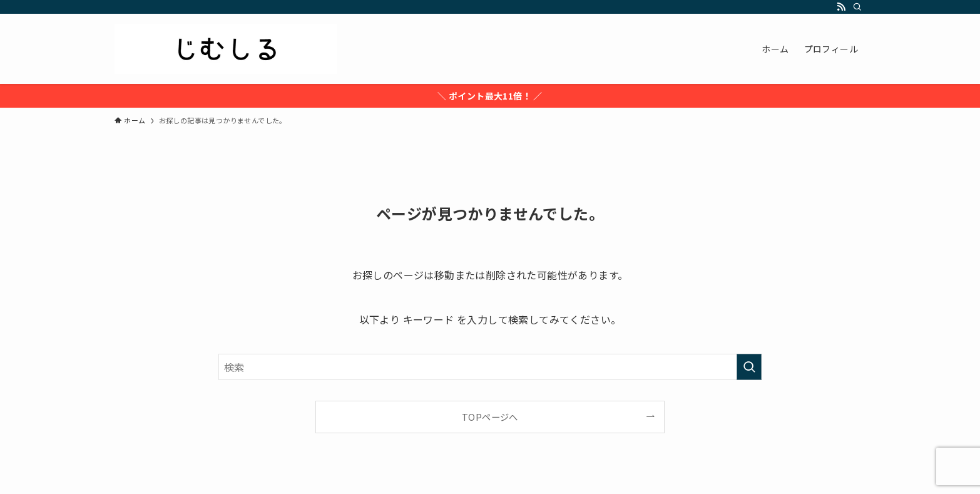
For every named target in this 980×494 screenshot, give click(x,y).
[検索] (857, 7)
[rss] (841, 7)
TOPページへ (490, 417)
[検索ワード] (490, 367)
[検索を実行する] (749, 367)
